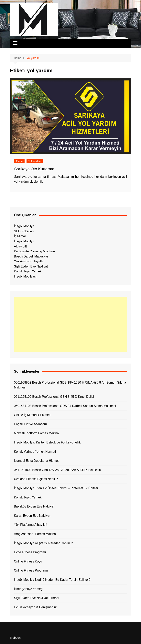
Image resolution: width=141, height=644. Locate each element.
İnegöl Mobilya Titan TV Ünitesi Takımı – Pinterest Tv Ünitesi (56, 488)
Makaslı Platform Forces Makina (36, 433)
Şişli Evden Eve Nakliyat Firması (37, 598)
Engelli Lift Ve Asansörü (30, 424)
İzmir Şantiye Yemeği (29, 589)
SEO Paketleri (24, 231)
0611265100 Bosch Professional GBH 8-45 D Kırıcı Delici (54, 397)
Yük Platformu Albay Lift (31, 525)
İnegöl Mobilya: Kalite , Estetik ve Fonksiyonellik (47, 442)
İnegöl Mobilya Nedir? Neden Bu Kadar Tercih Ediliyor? (52, 580)
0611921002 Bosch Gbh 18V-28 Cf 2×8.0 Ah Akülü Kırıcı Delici (58, 470)
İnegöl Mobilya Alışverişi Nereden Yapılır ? (43, 543)
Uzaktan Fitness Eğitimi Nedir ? (36, 479)
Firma (19, 161)
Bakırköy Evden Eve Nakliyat (34, 506)
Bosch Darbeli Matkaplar (31, 256)
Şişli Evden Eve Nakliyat (31, 266)
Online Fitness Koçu (28, 561)
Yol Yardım (35, 161)
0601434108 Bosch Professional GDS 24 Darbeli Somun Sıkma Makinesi (65, 406)
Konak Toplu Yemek (28, 271)
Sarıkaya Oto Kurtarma (34, 169)
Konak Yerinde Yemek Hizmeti (35, 452)
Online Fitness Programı (31, 570)
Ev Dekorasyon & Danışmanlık (35, 607)
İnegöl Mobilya (24, 226)
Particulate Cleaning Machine (34, 251)
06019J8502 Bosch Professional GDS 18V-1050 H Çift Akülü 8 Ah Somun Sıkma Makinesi (70, 385)
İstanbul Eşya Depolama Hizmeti (37, 461)
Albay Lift (20, 246)
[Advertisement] (70, 324)
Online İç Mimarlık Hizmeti (32, 415)
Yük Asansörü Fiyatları (30, 261)
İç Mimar (20, 236)
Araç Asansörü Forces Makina (35, 534)
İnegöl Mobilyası (25, 276)
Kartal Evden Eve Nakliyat (32, 516)
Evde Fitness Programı (30, 552)
